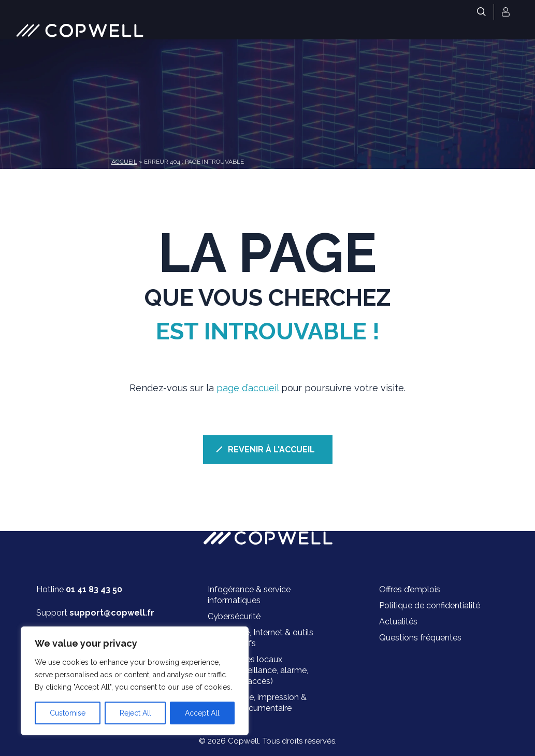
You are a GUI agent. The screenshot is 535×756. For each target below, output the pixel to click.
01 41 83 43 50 (94, 589)
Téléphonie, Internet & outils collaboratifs (261, 638)
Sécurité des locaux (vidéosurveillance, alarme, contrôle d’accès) (258, 670)
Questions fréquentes (420, 638)
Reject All (135, 713)
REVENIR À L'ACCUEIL (271, 450)
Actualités (398, 622)
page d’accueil (248, 388)
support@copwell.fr (112, 613)
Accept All (202, 713)
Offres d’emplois (410, 589)
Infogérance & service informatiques (249, 595)
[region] (135, 681)
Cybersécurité (234, 616)
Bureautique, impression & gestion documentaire (257, 703)
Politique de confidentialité (430, 605)
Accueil (124, 162)
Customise (68, 713)
